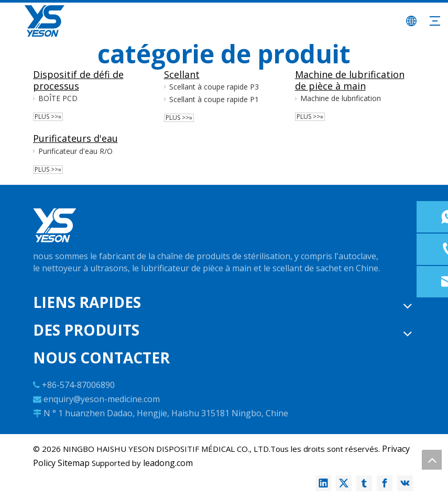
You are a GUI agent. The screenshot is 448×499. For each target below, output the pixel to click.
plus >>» (48, 117)
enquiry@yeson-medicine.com (102, 399)
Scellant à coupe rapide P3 (214, 87)
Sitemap (74, 463)
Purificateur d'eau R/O (75, 151)
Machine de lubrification (341, 98)
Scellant (182, 74)
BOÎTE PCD (58, 98)
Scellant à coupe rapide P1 (214, 99)
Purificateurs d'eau (75, 138)
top (432, 460)
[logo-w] (55, 225)
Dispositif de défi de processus (78, 80)
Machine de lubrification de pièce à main (350, 80)
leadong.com (168, 463)
